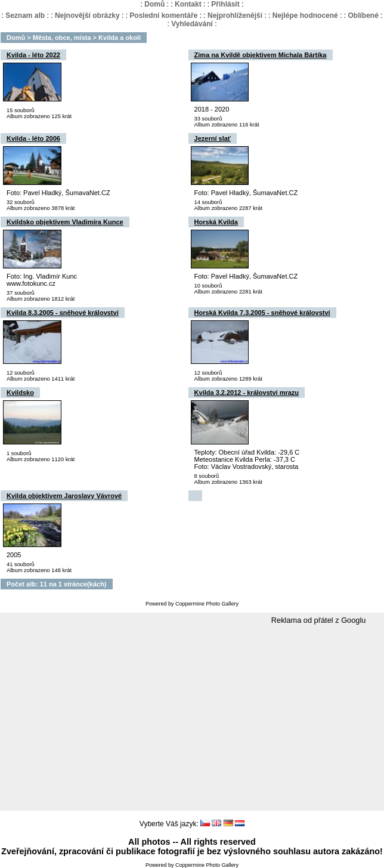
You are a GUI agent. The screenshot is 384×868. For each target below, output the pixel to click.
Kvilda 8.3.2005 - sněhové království (63, 313)
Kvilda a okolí (120, 38)
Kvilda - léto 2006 (33, 138)
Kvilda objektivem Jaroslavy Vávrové (64, 496)
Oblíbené (363, 16)
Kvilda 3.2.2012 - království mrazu (247, 393)
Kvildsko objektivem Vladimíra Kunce (65, 222)
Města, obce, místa (62, 38)
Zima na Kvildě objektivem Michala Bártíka (261, 55)
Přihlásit (225, 4)
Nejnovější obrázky (87, 16)
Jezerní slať (213, 138)
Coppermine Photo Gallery (207, 604)
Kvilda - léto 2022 (33, 55)
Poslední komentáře (163, 16)
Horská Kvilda (216, 222)
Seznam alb (25, 16)
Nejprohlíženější (235, 16)
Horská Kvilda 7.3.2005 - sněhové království (262, 313)
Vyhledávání (192, 24)
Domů (154, 4)
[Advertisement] (192, 718)
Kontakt (188, 4)
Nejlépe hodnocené (305, 16)
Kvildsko (20, 393)
